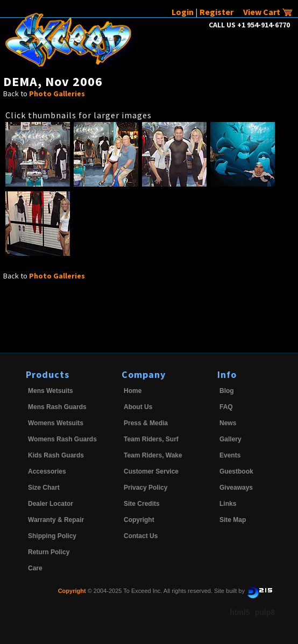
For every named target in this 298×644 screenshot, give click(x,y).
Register (217, 12)
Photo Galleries (57, 94)
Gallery (230, 439)
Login (183, 12)
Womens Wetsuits (56, 423)
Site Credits (142, 504)
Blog (227, 391)
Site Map (233, 520)
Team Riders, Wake (153, 455)
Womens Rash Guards (62, 439)
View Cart (268, 12)
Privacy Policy (146, 488)
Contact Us (141, 536)
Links (228, 504)
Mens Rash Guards (57, 407)
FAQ (226, 407)
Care (35, 568)
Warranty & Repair (56, 520)
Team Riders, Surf (151, 439)
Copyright (139, 520)
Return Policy (49, 552)
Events (230, 455)
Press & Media (146, 423)
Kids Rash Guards (56, 455)
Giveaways (236, 488)
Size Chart (44, 488)
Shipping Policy (52, 536)
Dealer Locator (51, 504)
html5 (240, 612)
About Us (138, 407)
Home (133, 391)
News (228, 423)
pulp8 (265, 612)
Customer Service (151, 471)
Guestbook (236, 471)
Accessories (47, 471)
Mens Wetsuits (51, 391)
